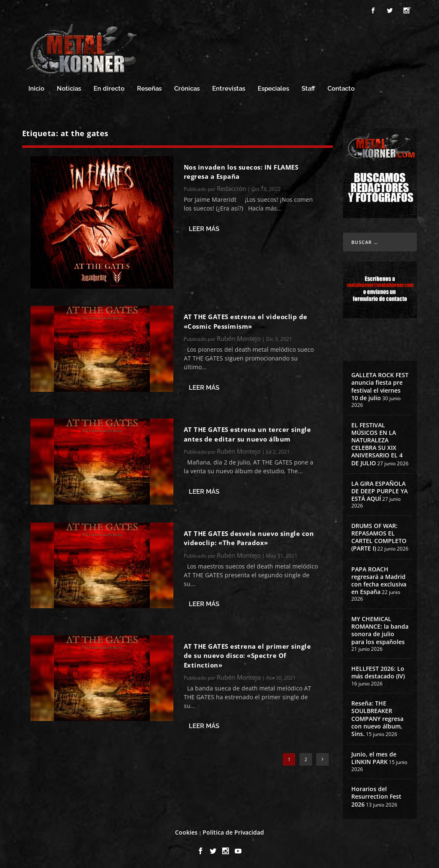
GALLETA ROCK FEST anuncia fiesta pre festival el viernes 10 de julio (380, 385)
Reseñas (149, 88)
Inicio (36, 88)
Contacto (341, 88)
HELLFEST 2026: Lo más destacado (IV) (378, 671)
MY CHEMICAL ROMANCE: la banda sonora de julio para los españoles (380, 629)
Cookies (186, 831)
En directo (109, 88)
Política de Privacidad (233, 831)
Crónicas (187, 88)
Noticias (69, 88)
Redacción (231, 187)
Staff (308, 88)
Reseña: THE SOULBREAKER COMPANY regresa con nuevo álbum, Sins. (377, 717)
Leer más (204, 228)
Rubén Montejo (239, 337)
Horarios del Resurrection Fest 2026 (376, 795)
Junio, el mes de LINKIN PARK (374, 757)
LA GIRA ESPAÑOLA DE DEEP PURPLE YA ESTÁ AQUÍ (379, 490)
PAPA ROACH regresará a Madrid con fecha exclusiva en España (379, 579)
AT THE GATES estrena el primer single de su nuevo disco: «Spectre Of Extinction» (247, 654)
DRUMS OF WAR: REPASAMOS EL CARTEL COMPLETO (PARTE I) (379, 536)
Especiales (273, 88)
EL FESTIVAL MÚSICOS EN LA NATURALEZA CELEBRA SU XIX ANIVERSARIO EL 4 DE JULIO (377, 443)
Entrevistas (229, 88)
